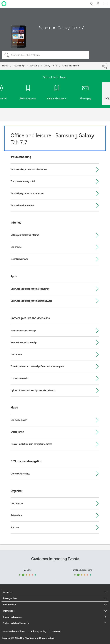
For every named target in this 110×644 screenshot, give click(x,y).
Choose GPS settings (20, 474)
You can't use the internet (22, 205)
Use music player (19, 420)
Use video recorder (20, 378)
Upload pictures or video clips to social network (33, 390)
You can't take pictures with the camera (29, 170)
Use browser (16, 247)
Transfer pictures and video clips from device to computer (37, 366)
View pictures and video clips (24, 343)
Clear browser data (19, 259)
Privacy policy (39, 631)
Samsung (34, 66)
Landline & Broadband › (83, 570)
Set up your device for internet (25, 235)
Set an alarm (17, 515)
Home (5, 66)
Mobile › (27, 570)
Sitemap (57, 631)
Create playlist (17, 432)
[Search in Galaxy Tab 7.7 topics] (46, 55)
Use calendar (17, 504)
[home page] (4, 3)
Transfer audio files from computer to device (31, 444)
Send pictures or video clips (23, 331)
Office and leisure (71, 66)
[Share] (107, 65)
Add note (15, 528)
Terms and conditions (13, 631)
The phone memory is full (23, 181)
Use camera (16, 354)
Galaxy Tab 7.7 (51, 66)
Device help (19, 66)
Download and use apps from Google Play (30, 289)
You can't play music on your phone (27, 193)
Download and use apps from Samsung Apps (31, 301)
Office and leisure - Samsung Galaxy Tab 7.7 (52, 139)
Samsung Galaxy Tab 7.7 (62, 28)
